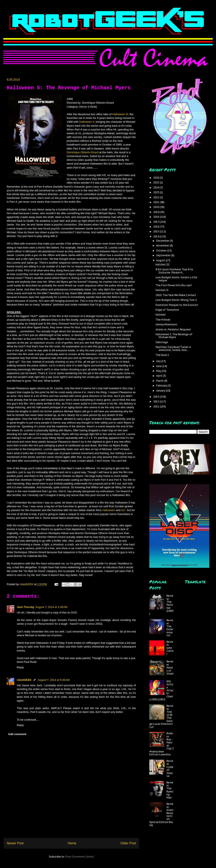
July (159, 361)
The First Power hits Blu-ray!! (174, 285)
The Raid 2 (162, 355)
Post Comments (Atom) (80, 857)
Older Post (128, 843)
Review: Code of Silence (170, 768)
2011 (157, 406)
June (159, 366)
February (162, 386)
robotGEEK (24, 680)
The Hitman (163, 320)
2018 (157, 217)
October (162, 250)
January (161, 391)
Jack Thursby (26, 607)
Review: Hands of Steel (170, 668)
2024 (157, 187)
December (163, 241)
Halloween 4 (87, 122)
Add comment (17, 734)
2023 (157, 192)
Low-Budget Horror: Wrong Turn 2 (176, 300)
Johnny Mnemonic (166, 324)
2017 (156, 222)
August (161, 260)
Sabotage (162, 342)
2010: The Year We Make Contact (176, 295)
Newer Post (15, 843)
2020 (157, 207)
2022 (157, 197)
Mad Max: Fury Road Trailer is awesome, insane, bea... (173, 348)
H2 (123, 510)
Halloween (109, 510)
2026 (157, 178)
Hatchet (161, 315)
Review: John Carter (170, 648)
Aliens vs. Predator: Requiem (173, 329)
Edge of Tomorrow (167, 310)
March (160, 381)
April (159, 376)
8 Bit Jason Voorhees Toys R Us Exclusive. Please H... (174, 271)
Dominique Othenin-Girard (83, 152)
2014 (157, 236)
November (163, 245)
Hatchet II (162, 290)
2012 (157, 401)
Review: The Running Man (170, 790)
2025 (157, 182)
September (164, 255)
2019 (157, 212)
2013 (157, 397)
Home (72, 843)
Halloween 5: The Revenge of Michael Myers (174, 336)
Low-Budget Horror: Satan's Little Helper (176, 279)
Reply (20, 667)
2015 (157, 231)
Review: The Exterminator (170, 628)
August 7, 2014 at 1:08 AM (51, 607)
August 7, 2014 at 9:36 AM (54, 680)
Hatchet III (163, 265)
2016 (157, 227)
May (159, 371)
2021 (157, 202)
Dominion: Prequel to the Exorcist (177, 305)
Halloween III (120, 114)
